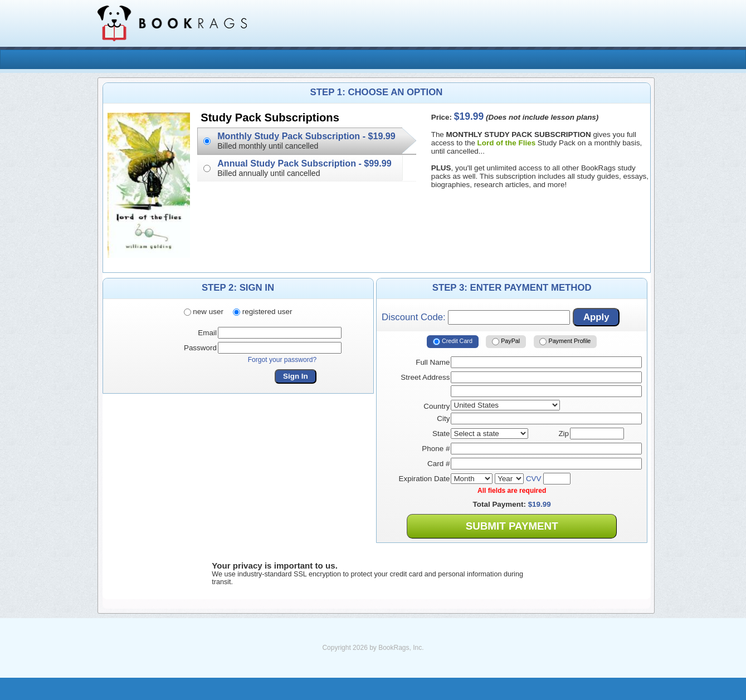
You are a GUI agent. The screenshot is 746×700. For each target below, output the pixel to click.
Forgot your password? (282, 360)
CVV (534, 479)
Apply (596, 317)
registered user (262, 312)
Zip (564, 434)
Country (437, 406)
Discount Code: (476, 317)
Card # (438, 464)
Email (207, 333)
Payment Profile (565, 341)
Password (200, 348)
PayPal (506, 341)
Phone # (436, 449)
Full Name (433, 362)
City (443, 418)
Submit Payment (512, 526)
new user (204, 312)
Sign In (296, 376)
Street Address (425, 377)
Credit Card (453, 341)
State (441, 434)
